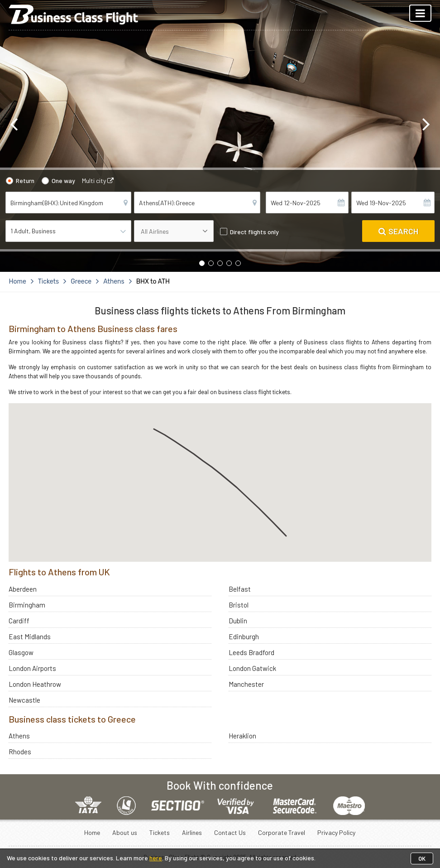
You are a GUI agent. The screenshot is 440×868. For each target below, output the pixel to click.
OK (422, 858)
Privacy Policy (336, 832)
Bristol (239, 605)
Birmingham (27, 605)
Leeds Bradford (251, 652)
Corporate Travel (282, 832)
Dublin (238, 621)
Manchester (246, 684)
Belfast (240, 589)
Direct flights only (254, 232)
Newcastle (24, 700)
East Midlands (30, 637)
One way (63, 181)
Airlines (192, 832)
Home (92, 832)
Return (25, 181)
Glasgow (21, 652)
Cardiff (19, 621)
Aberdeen (23, 589)
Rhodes (20, 752)
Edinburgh (244, 637)
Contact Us (230, 832)
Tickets (160, 832)
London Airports (32, 668)
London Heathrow (35, 684)
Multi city (98, 181)
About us (125, 832)
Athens (19, 736)
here (156, 858)
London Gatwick (252, 668)
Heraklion (242, 736)
